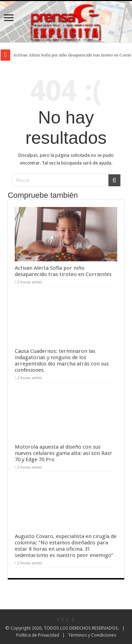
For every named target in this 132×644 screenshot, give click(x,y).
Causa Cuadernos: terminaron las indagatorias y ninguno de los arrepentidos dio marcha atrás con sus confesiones (62, 361)
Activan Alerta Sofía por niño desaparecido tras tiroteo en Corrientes (63, 271)
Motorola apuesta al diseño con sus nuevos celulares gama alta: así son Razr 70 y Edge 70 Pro (64, 453)
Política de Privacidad (38, 635)
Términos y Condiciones (92, 635)
